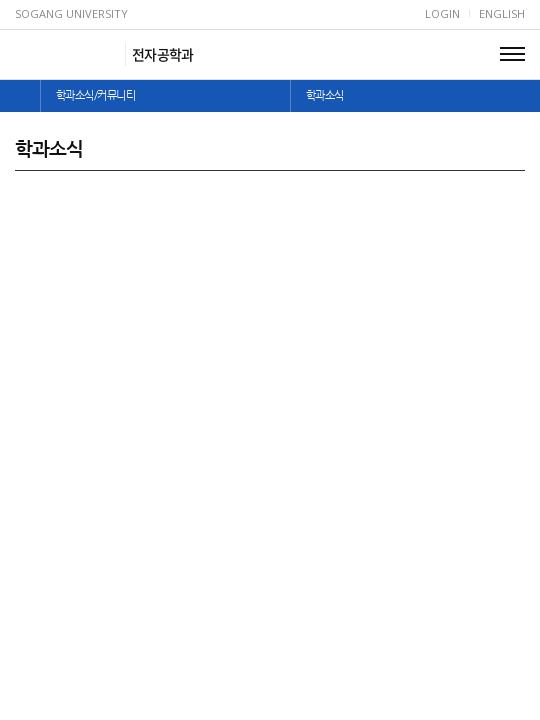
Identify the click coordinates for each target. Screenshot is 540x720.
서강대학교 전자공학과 (67, 54)
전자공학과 (163, 54)
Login (442, 13)
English (502, 13)
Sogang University (71, 13)
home (20, 96)
